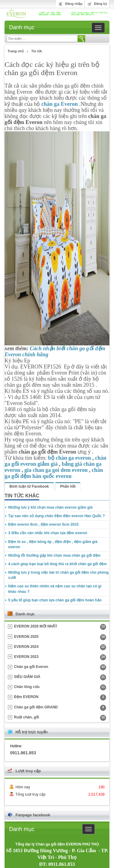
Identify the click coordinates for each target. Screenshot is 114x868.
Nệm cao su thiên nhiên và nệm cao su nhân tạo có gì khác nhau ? (55, 589)
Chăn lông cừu (60, 687)
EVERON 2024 (60, 647)
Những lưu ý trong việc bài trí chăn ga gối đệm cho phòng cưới (58, 575)
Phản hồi (68, 486)
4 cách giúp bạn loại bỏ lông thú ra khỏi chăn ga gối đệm (57, 564)
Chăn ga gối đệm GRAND (60, 708)
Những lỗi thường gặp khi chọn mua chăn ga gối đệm (54, 555)
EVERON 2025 (60, 637)
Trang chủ (16, 51)
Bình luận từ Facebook (29, 486)
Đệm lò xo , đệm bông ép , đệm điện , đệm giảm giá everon (53, 544)
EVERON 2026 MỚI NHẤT (60, 627)
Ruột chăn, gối (60, 718)
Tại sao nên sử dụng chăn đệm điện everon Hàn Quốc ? (57, 516)
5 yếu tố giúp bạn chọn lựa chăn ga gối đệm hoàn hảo (55, 600)
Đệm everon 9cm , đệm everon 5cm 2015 (43, 524)
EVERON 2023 (60, 657)
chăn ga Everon (60, 104)
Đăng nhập (74, 4)
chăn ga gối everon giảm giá (55, 461)
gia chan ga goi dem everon (56, 470)
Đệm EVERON (60, 697)
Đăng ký (100, 4)
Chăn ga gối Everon (60, 667)
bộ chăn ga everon (69, 458)
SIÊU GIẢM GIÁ (60, 677)
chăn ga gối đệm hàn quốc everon (54, 473)
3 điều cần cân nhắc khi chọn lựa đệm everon (48, 533)
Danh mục (22, 27)
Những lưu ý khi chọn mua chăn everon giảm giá (50, 507)
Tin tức (37, 51)
